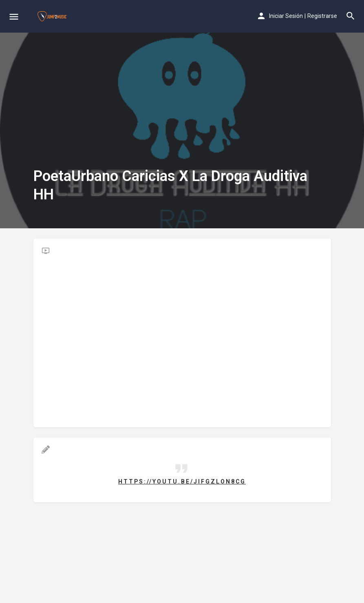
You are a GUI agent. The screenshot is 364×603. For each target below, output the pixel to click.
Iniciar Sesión (286, 16)
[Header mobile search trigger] (351, 16)
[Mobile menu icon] (14, 17)
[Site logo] (53, 16)
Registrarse (322, 16)
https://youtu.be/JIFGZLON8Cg (182, 482)
